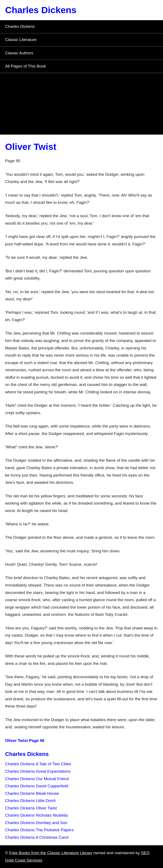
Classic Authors (19, 53)
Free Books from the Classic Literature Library (51, 853)
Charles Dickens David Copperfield (37, 786)
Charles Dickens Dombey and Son (36, 823)
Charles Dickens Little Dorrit (30, 801)
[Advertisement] (81, 105)
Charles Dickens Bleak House (32, 793)
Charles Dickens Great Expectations (38, 771)
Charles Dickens (41, 10)
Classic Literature (21, 40)
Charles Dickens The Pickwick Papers (39, 830)
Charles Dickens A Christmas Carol (37, 837)
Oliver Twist (31, 147)
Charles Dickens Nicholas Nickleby (37, 815)
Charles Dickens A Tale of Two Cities (38, 764)
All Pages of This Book (26, 66)
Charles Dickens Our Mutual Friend (37, 779)
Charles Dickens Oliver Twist (31, 808)
